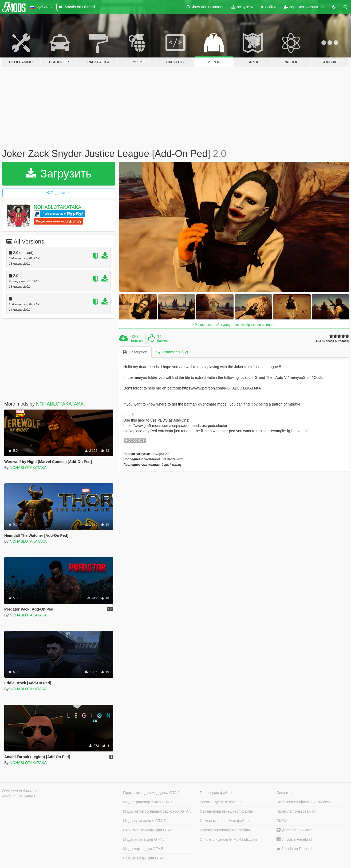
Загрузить (242, 7)
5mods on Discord (294, 849)
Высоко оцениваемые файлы (225, 830)
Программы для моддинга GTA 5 (151, 793)
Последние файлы (216, 793)
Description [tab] (135, 352)
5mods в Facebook (295, 839)
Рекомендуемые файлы (221, 802)
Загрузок (137, 341)
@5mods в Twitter (294, 830)
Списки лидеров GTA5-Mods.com (228, 839)
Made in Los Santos (19, 796)
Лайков (162, 341)
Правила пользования (296, 811)
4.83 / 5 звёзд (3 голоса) (332, 341)
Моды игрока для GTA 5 (144, 839)
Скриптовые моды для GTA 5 (148, 830)
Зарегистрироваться (304, 7)
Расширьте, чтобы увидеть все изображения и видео (234, 325)
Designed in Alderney (20, 791)
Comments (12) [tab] (172, 352)
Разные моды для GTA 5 (144, 858)
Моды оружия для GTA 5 (144, 821)
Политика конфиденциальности (304, 802)
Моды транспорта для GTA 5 (148, 802)
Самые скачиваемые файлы (225, 821)
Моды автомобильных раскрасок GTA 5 (157, 811)
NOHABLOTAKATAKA (58, 207)
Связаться (285, 793)
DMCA (282, 821)
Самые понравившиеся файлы (227, 811)
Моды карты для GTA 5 (143, 849)
